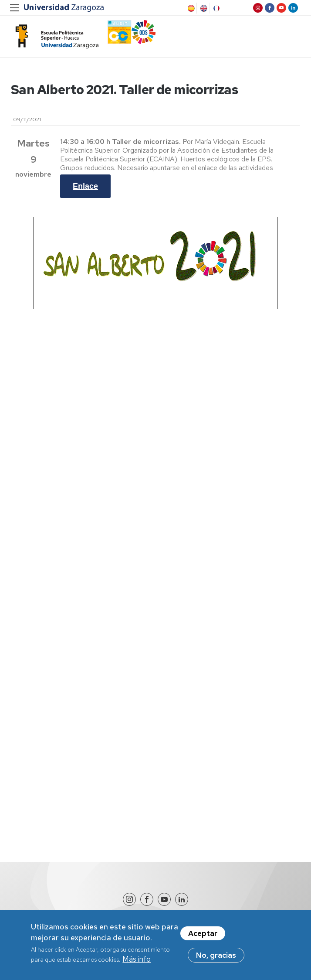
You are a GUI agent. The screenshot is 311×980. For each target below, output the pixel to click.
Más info (137, 963)
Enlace (85, 186)
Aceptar (203, 937)
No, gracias (216, 959)
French (216, 8)
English (203, 8)
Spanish (190, 8)
